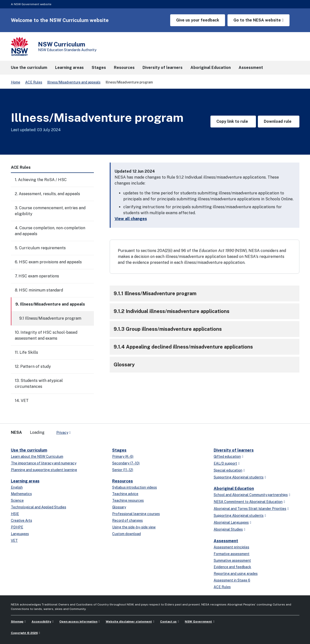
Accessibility (41, 622)
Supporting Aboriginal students (239, 477)
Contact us (168, 622)
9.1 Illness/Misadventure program (50, 318)
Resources (123, 481)
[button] (205, 293)
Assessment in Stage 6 (232, 580)
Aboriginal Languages (231, 522)
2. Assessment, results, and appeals (47, 194)
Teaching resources (128, 500)
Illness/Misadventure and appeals (74, 82)
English (17, 487)
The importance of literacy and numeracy (44, 463)
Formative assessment (232, 554)
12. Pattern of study (33, 366)
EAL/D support (225, 463)
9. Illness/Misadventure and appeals (50, 304)
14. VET (22, 401)
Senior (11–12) (123, 470)
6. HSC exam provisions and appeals (48, 262)
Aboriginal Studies (228, 529)
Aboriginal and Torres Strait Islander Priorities (250, 509)
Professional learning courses (136, 514)
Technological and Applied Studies (39, 507)
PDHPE (17, 527)
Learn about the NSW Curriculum (37, 457)
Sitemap (17, 622)
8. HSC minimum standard (39, 290)
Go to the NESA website (257, 20)
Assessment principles (231, 547)
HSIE (15, 514)
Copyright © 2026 (24, 633)
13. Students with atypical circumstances (39, 384)
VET (14, 540)
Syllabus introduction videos (134, 487)
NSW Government (198, 622)
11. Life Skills (26, 352)
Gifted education (227, 457)
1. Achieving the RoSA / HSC (41, 180)
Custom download (126, 534)
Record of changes (127, 520)
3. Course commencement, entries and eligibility (50, 211)
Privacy (62, 433)
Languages (20, 534)
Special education (228, 470)
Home (16, 82)
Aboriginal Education (234, 488)
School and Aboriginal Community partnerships (251, 495)
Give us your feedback (198, 20)
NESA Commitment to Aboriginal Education (248, 502)
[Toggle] (90, 180)
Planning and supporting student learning (44, 470)
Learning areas (25, 481)
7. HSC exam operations (37, 276)
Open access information (78, 622)
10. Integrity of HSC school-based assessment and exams (46, 335)
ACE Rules (34, 82)
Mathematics (21, 494)
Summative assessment (232, 561)
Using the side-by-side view (134, 527)
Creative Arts (21, 520)
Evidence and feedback (232, 567)
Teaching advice (125, 494)
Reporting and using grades (236, 574)
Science (17, 500)
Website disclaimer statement (129, 622)
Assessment (226, 541)
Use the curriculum (29, 450)
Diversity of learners (234, 450)
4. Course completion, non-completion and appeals (50, 231)
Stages (119, 450)
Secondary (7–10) (126, 463)
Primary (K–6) (123, 457)
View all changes (131, 219)
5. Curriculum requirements (40, 248)
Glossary (119, 507)
